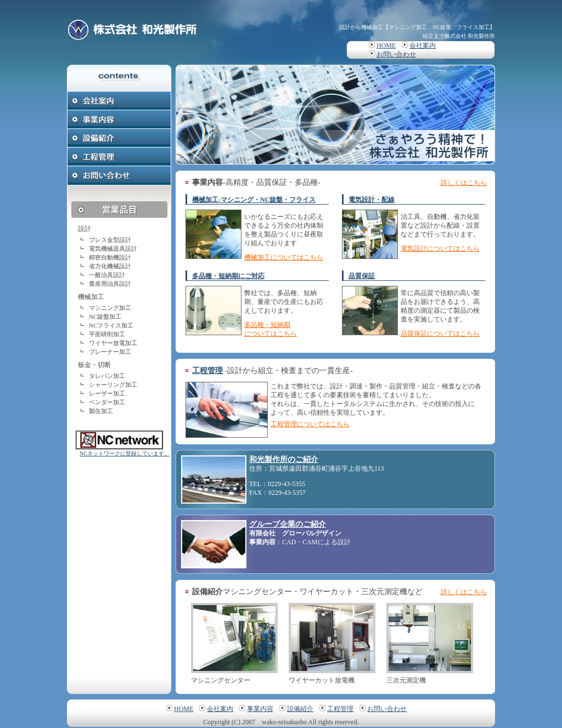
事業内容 (260, 709)
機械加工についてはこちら (284, 257)
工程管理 (207, 371)
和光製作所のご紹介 (284, 459)
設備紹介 (300, 709)
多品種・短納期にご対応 (228, 276)
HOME (386, 46)
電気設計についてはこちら (440, 249)
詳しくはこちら (464, 183)
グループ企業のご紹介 (288, 524)
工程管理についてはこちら (310, 424)
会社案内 (423, 46)
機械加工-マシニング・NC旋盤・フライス (254, 200)
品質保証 (362, 276)
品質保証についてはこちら (440, 334)
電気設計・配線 (372, 200)
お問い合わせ (396, 54)
